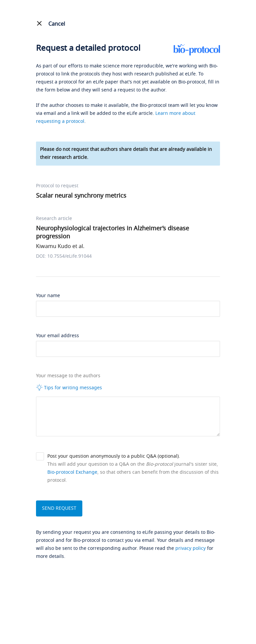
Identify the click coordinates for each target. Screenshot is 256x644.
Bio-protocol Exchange (72, 472)
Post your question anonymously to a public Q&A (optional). (114, 456)
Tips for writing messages (69, 388)
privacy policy (190, 548)
